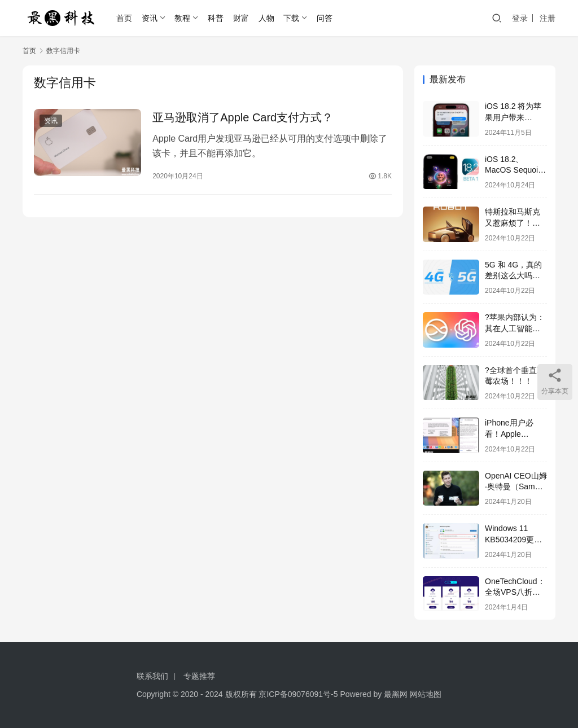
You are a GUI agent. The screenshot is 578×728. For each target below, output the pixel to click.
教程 (182, 18)
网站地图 (426, 694)
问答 (325, 18)
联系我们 (152, 676)
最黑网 (396, 694)
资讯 (150, 18)
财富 (241, 18)
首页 (124, 18)
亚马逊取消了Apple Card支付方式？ (243, 117)
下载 (291, 18)
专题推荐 (199, 676)
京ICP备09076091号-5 (298, 694)
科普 (216, 18)
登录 (520, 18)
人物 (266, 18)
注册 (548, 18)
